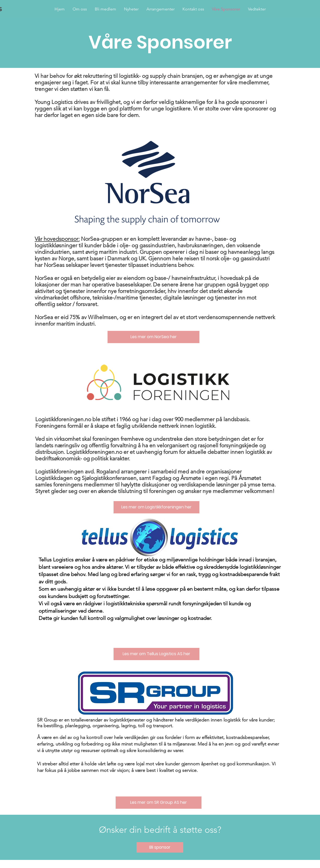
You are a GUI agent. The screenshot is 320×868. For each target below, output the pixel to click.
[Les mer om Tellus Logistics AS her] (156, 654)
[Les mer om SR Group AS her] (159, 803)
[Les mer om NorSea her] (153, 337)
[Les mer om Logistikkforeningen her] (156, 507)
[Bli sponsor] (160, 847)
